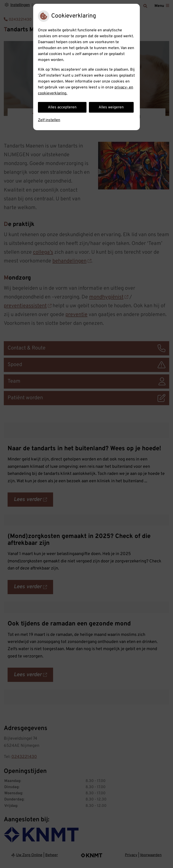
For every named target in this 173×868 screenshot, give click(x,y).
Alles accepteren (62, 107)
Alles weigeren (111, 107)
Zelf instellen (49, 120)
